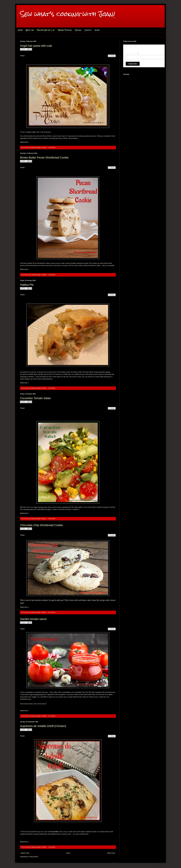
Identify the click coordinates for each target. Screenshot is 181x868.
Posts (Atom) (34, 857)
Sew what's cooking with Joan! (68, 14)
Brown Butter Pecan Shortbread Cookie (44, 158)
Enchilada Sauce (26, 699)
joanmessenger (36, 147)
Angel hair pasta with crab (36, 46)
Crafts (88, 30)
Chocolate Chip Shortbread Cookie (41, 525)
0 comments (52, 275)
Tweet (22, 56)
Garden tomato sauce (33, 619)
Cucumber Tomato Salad (35, 398)
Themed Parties (65, 30)
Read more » (24, 142)
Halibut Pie (27, 285)
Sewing (78, 30)
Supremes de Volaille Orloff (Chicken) (43, 726)
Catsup (70, 697)
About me (30, 30)
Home (20, 30)
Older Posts (111, 853)
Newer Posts (25, 853)
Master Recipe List (46, 30)
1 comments (52, 147)
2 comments (52, 388)
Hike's (97, 30)
